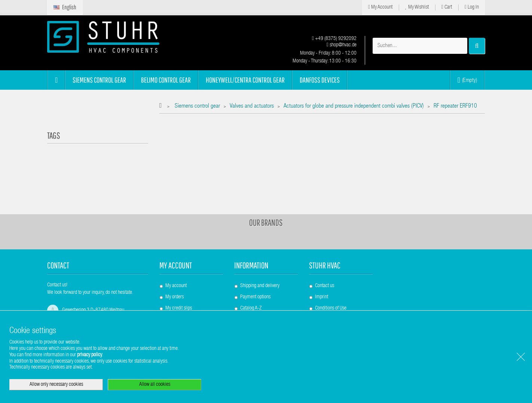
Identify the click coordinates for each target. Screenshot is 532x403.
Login (170, 307)
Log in (472, 7)
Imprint (322, 262)
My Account (380, 7)
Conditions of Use (331, 274)
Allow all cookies (155, 385)
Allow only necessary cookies (56, 385)
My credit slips (179, 274)
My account (176, 230)
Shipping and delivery (260, 251)
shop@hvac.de (342, 45)
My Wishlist (417, 7)
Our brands (266, 188)
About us (323, 285)
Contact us (325, 251)
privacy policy (90, 355)
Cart (447, 7)
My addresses (178, 285)
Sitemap (248, 285)
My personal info (181, 296)
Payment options (255, 262)
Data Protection (329, 296)
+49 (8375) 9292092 (334, 39)
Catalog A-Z (251, 274)
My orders (175, 262)
